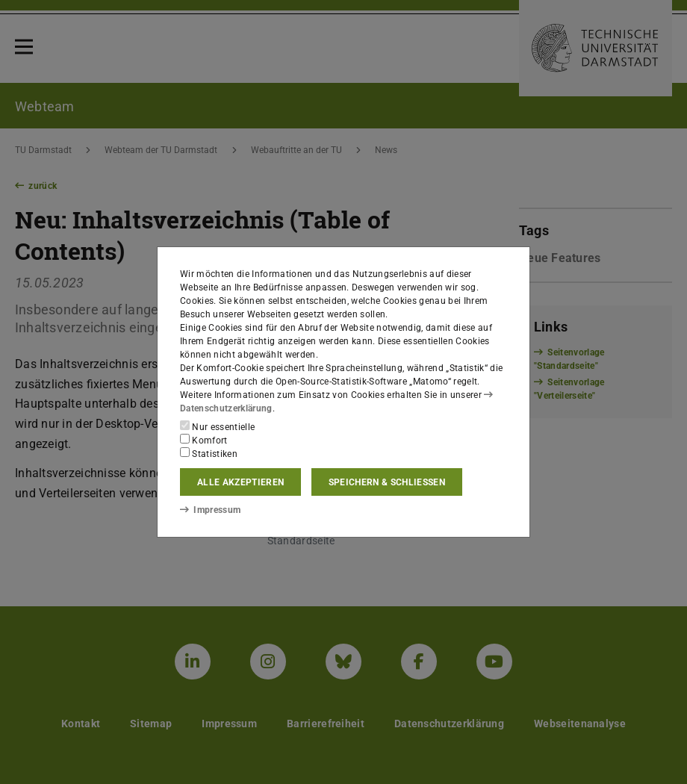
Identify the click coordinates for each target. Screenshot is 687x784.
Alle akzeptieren (240, 482)
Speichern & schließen (387, 482)
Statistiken (209, 453)
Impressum (210, 510)
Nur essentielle (217, 426)
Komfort (204, 440)
